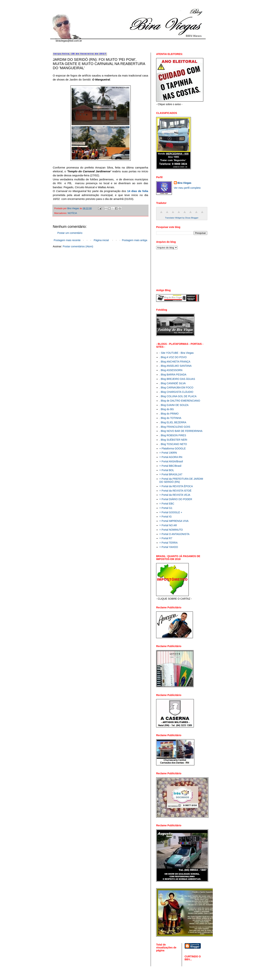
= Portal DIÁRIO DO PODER (176, 499)
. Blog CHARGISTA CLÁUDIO (176, 392)
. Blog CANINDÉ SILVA (173, 383)
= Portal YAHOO (169, 547)
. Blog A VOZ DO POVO (173, 357)
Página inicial (101, 240)
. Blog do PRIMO (169, 414)
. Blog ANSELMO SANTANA (176, 366)
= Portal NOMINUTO (171, 530)
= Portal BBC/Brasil (170, 466)
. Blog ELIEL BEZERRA (173, 422)
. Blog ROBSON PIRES (173, 435)
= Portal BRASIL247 (171, 474)
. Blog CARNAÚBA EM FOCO (176, 388)
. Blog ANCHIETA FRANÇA (175, 362)
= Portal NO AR (168, 525)
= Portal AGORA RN (171, 457)
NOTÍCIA (72, 213)
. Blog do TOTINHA (170, 418)
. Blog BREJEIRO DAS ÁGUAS (177, 379)
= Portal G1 (166, 508)
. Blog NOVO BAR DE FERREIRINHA (181, 431)
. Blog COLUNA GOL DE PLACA (178, 396)
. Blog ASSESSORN (171, 370)
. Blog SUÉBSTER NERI (173, 440)
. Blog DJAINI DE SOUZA (174, 405)
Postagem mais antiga (135, 240)
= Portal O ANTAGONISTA (175, 534)
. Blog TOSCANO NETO (173, 444)
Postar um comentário (70, 233)
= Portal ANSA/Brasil (171, 461)
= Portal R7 (166, 538)
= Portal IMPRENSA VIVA (174, 521)
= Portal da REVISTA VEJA (175, 495)
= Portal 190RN (168, 453)
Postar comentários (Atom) (78, 246)
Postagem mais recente (67, 240)
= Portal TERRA (169, 543)
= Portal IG (166, 517)
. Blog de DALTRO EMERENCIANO (180, 401)
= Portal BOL (167, 470)
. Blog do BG (167, 409)
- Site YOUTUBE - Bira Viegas (177, 353)
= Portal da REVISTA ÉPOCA (176, 486)
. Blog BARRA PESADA (173, 375)
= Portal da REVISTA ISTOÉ (176, 491)
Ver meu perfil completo (187, 188)
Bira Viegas (184, 183)
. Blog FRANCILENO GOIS (175, 427)
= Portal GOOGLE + (171, 512)
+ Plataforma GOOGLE (173, 448)
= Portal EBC (167, 504)
